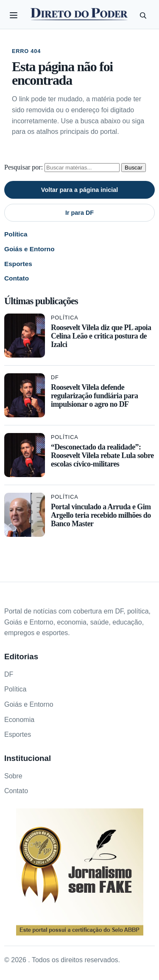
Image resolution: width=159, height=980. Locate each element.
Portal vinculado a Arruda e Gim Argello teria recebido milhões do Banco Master (101, 515)
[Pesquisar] (143, 15)
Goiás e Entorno (29, 249)
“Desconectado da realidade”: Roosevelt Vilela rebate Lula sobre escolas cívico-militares (102, 455)
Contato (17, 278)
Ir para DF (79, 213)
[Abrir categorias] (14, 15)
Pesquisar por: (24, 167)
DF (55, 377)
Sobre (13, 776)
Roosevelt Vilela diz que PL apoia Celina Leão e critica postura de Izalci (101, 336)
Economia (19, 720)
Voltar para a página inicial (79, 190)
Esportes (18, 264)
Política (16, 234)
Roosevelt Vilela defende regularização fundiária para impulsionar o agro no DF (94, 396)
